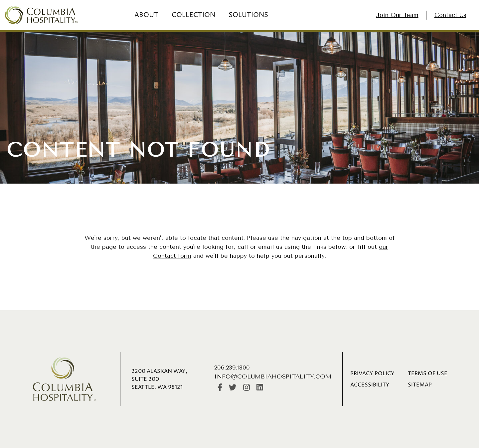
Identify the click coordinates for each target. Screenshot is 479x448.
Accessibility (370, 385)
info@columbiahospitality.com (273, 376)
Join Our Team (397, 15)
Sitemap (420, 385)
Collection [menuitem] (193, 15)
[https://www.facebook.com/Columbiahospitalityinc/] (220, 388)
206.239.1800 (232, 368)
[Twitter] (233, 388)
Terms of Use (428, 373)
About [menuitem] (146, 15)
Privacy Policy (372, 373)
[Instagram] (246, 388)
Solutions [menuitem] (248, 15)
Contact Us (450, 15)
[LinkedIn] (260, 388)
